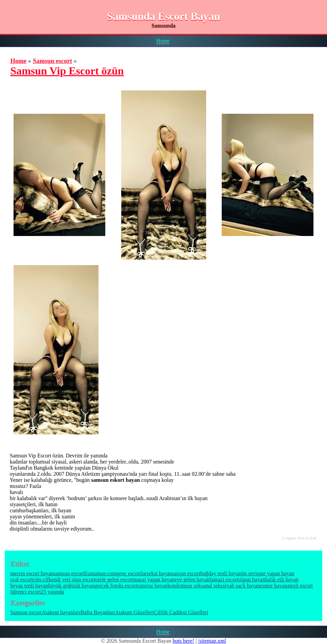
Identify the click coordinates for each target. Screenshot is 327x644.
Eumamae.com (101, 573)
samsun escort (69, 573)
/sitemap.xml (212, 641)
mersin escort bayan (32, 573)
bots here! (183, 641)
